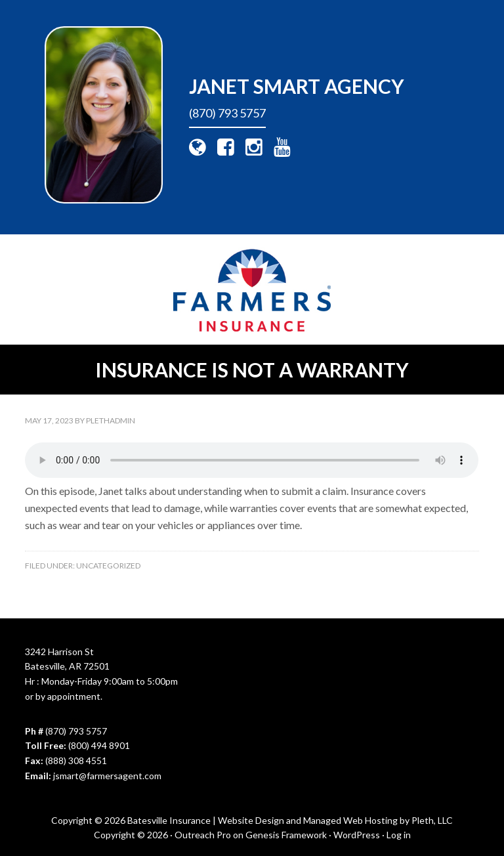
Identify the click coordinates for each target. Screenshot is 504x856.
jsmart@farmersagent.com (107, 776)
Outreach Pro (203, 835)
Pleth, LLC (432, 820)
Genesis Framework (286, 835)
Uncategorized (108, 566)
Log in (399, 835)
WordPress (357, 835)
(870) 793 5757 (227, 113)
